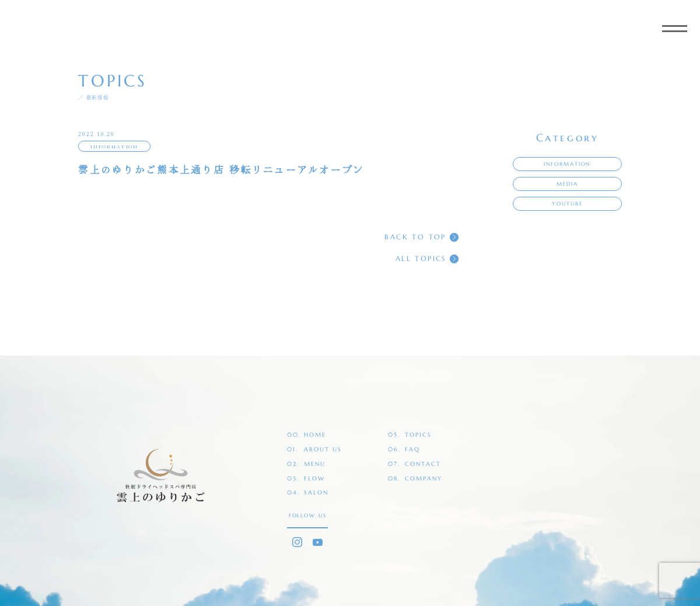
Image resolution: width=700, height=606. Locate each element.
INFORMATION (114, 146)
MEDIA (567, 184)
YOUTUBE (567, 204)
